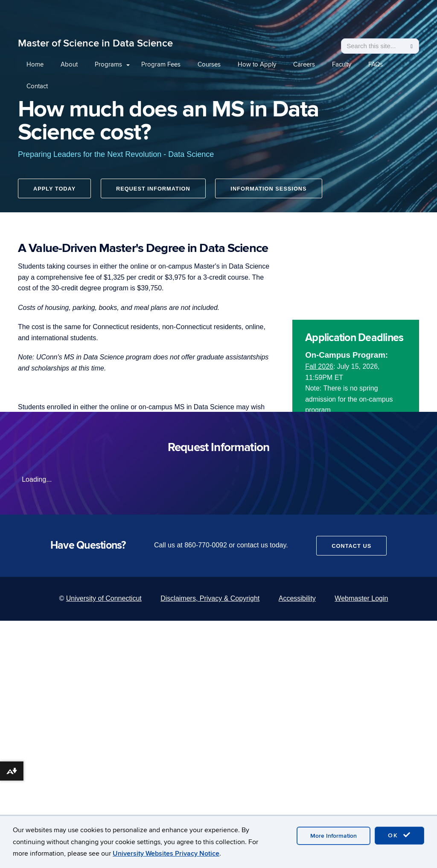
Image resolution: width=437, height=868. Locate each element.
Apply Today (54, 190)
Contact (37, 86)
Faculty (342, 64)
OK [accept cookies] (399, 835)
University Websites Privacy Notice (166, 854)
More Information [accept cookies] (334, 836)
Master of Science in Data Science (95, 43)
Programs (108, 64)
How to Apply (257, 64)
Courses (209, 64)
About (69, 64)
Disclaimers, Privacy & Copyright (210, 598)
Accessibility (297, 598)
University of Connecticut (104, 598)
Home (35, 64)
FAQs (376, 64)
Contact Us (351, 546)
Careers (304, 64)
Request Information (154, 190)
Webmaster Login (361, 598)
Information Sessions (270, 190)
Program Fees (161, 64)
